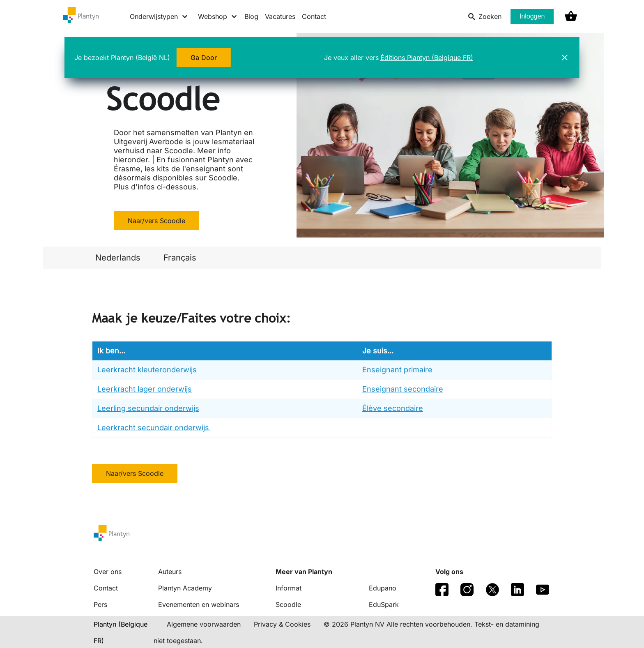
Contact (314, 16)
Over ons (108, 572)
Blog (251, 16)
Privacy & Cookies (282, 624)
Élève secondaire (393, 408)
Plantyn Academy (185, 588)
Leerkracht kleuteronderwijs (147, 370)
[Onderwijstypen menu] (159, 16)
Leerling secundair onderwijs (148, 408)
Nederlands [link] (118, 258)
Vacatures (280, 16)
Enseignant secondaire (403, 389)
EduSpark (384, 604)
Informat (289, 588)
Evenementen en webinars (199, 604)
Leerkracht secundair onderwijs (154, 428)
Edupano (383, 588)
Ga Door (204, 58)
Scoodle (288, 604)
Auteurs (170, 572)
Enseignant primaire (397, 370)
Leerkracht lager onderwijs (145, 389)
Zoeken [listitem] (485, 16)
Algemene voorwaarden (204, 624)
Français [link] (180, 258)
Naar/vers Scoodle (156, 221)
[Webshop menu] (218, 16)
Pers (100, 604)
